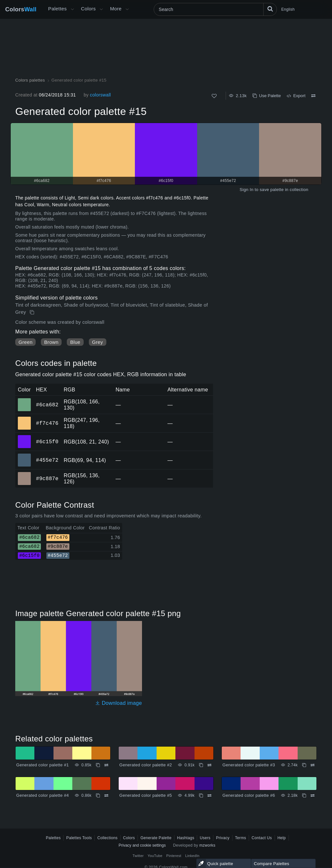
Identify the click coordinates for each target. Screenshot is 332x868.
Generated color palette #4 (42, 795)
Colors (21, 9)
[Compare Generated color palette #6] (313, 795)
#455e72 (47, 460)
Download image (119, 703)
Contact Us (262, 838)
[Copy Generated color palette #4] (98, 795)
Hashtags (186, 838)
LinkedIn (192, 856)
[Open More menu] (72, 9)
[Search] (215, 9)
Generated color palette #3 (249, 765)
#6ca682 (47, 405)
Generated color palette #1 (42, 765)
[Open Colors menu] (101, 9)
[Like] (214, 96)
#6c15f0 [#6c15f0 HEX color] (24, 437)
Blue (75, 342)
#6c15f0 (47, 442)
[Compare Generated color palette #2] (209, 765)
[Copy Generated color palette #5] (201, 795)
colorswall (100, 95)
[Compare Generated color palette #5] (209, 795)
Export (296, 96)
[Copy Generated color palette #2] (201, 765)
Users (205, 838)
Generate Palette (156, 838)
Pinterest (174, 856)
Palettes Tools (79, 838)
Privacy (223, 838)
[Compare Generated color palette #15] (313, 96)
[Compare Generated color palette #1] (106, 765)
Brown (51, 342)
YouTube (155, 856)
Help (282, 838)
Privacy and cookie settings (142, 845)
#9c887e (47, 479)
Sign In (247, 190)
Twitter (138, 856)
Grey (98, 342)
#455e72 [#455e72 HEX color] (24, 456)
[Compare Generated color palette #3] (313, 765)
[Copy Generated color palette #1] (98, 765)
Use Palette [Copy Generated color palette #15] (267, 96)
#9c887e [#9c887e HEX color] (24, 474)
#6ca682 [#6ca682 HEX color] (24, 400)
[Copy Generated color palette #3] (304, 765)
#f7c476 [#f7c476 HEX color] (24, 419)
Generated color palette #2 (146, 765)
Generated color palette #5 (146, 795)
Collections (107, 838)
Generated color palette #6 (249, 795)
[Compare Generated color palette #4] (106, 795)
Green (25, 342)
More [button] (116, 9)
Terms (241, 838)
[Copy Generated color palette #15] (33, 312)
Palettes (58, 9)
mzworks (207, 845)
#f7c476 (47, 423)
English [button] (288, 9)
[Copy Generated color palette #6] (304, 795)
